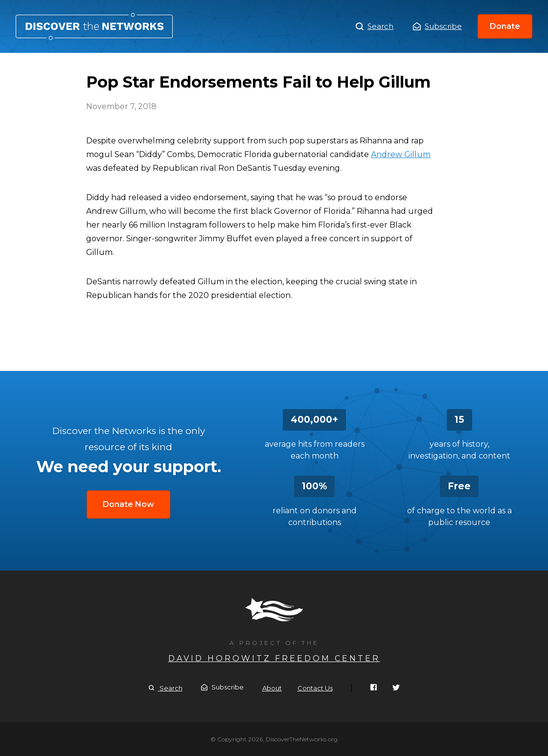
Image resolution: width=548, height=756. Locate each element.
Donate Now (128, 504)
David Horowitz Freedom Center (274, 658)
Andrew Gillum (401, 154)
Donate (505, 26)
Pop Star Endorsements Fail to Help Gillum (94, 26)
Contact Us (315, 688)
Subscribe (437, 26)
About (272, 688)
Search (375, 26)
